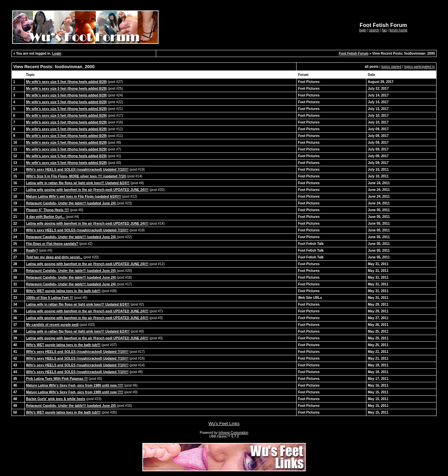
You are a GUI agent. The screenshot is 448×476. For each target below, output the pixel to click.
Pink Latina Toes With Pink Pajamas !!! (57, 379)
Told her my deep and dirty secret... (54, 257)
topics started (391, 67)
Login (57, 53)
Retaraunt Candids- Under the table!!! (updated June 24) (71, 203)
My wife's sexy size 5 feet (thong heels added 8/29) (66, 82)
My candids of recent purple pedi (52, 325)
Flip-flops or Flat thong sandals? (52, 244)
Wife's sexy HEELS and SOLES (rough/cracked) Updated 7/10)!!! (77, 170)
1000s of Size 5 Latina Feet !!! (50, 298)
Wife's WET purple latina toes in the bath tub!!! (63, 291)
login (363, 30)
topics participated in (419, 67)
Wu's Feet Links (224, 424)
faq (384, 30)
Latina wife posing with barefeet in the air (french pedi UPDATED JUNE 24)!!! (87, 190)
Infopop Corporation (233, 433)
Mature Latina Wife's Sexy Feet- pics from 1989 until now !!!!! (75, 385)
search (374, 30)
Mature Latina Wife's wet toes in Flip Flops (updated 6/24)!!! (74, 197)
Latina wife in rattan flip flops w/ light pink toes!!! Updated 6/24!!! (78, 183)
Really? (32, 250)
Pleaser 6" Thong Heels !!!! (48, 210)
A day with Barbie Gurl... (45, 217)
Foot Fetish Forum (354, 53)
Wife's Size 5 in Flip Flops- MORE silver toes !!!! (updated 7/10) (76, 176)
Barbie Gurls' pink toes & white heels (56, 399)
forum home (398, 30)
